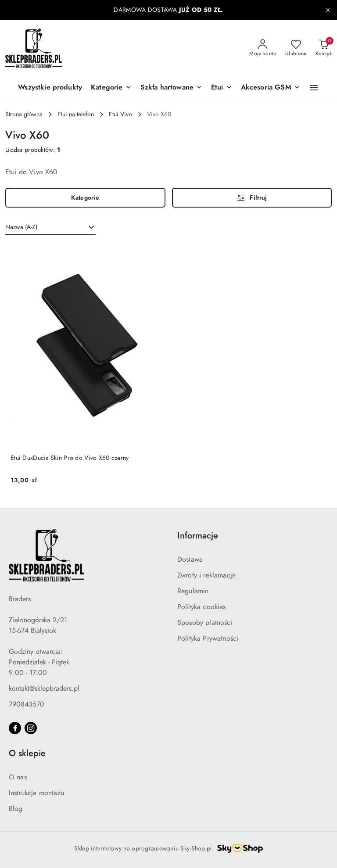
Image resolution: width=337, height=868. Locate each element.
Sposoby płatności (205, 623)
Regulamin (193, 591)
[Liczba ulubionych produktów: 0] (296, 48)
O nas (18, 777)
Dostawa (190, 560)
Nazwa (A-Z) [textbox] (21, 227)
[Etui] (222, 88)
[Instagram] (31, 728)
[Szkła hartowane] (171, 88)
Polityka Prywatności (208, 638)
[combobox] (50, 227)
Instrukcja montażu (36, 793)
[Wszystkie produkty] (50, 88)
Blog (16, 809)
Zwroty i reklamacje (206, 575)
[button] (111, 88)
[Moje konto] (263, 48)
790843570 (27, 704)
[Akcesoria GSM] (271, 88)
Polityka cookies (202, 607)
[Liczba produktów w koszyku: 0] (324, 48)
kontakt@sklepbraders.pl (44, 689)
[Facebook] (15, 728)
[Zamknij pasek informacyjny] (328, 10)
